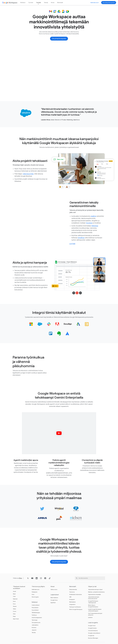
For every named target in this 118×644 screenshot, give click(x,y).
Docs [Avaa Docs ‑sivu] (14, 604)
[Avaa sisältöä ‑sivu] (93, 216)
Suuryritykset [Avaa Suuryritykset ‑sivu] (35, 610)
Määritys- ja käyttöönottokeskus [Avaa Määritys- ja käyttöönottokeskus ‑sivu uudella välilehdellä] (96, 592)
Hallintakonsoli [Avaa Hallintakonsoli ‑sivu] (36, 590)
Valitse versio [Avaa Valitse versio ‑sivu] (54, 590)
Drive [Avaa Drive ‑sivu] (14, 601)
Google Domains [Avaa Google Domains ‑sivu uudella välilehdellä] (92, 628)
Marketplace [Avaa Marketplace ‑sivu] (72, 602)
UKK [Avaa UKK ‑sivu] (70, 597)
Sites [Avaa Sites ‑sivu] (14, 614)
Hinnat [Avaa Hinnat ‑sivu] (53, 3)
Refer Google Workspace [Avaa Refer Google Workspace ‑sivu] (76, 609)
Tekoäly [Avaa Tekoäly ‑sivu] (46, 3)
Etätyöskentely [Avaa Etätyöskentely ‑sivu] (73, 590)
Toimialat (39, 3)
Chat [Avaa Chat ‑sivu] (14, 596)
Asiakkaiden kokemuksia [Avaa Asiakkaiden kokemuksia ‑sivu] (76, 595)
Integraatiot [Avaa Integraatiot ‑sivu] (72, 604)
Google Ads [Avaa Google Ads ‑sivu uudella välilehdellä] (91, 636)
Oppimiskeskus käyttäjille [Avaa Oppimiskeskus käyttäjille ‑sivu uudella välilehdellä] (94, 595)
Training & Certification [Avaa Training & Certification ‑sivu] (75, 607)
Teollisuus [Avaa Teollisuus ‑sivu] (34, 615)
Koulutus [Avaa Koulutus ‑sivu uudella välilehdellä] (34, 628)
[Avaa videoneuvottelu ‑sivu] (28, 174)
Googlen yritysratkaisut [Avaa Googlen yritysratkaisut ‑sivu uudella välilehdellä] (94, 633)
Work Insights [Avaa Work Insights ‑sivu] (35, 597)
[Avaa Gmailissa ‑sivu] (81, 238)
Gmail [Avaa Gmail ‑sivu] (14, 591)
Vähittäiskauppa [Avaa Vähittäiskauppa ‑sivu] (36, 613)
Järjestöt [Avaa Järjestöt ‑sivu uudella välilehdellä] (34, 630)
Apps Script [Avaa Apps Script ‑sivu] (16, 619)
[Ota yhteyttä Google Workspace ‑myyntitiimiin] (109, 3)
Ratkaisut (23, 3)
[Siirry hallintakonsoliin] (95, 3)
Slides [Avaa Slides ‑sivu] (15, 609)
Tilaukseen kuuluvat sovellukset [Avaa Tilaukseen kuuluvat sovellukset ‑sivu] (19, 588)
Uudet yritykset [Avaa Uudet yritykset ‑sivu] (36, 605)
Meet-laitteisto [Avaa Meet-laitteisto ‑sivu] (54, 598)
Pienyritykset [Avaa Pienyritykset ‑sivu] (35, 608)
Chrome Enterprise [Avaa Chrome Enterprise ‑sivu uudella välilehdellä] (93, 631)
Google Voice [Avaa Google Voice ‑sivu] (54, 600)
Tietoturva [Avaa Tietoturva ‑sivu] (72, 592)
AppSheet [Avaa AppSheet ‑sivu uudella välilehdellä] (53, 603)
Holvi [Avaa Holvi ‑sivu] (33, 595)
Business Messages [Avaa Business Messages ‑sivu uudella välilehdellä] (93, 638)
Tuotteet (31, 3)
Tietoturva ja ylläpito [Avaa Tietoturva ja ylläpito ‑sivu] (38, 587)
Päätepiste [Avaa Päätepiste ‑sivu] (35, 592)
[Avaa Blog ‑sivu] (21, 578)
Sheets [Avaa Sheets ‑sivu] (15, 606)
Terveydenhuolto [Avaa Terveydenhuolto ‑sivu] (36, 623)
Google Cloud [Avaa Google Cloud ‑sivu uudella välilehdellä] (92, 626)
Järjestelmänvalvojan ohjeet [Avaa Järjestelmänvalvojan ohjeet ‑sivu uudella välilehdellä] (95, 590)
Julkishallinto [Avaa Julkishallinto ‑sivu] (35, 625)
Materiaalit (60, 3)
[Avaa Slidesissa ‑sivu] (95, 226)
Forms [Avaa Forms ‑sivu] (15, 611)
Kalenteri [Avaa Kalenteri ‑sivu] (15, 599)
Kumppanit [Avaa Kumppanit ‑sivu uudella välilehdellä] (72, 599)
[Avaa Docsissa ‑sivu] (89, 223)
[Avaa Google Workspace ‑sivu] (10, 3)
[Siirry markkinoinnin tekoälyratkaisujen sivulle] (72, 244)
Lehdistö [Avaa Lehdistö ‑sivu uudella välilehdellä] (90, 618)
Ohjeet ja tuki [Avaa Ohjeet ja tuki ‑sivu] (92, 587)
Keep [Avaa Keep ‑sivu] (14, 616)
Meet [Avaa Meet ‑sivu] (14, 594)
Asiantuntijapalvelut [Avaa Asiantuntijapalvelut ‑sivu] (37, 618)
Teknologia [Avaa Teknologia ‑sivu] (35, 620)
